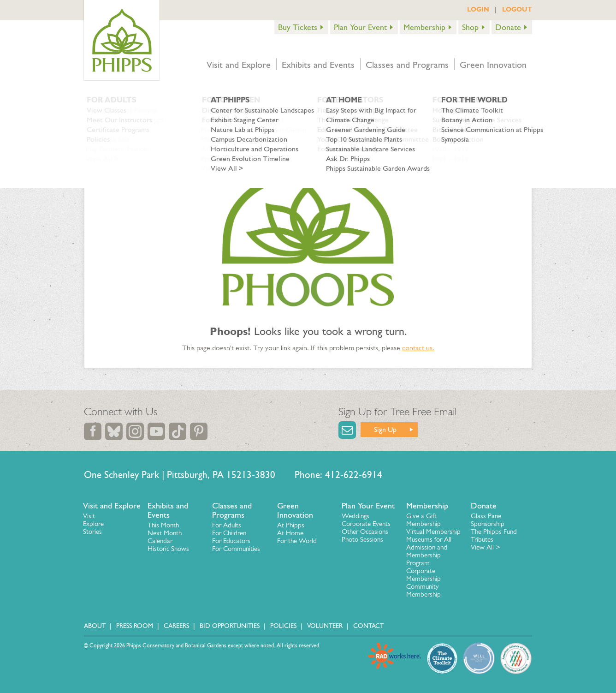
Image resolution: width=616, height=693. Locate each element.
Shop (470, 27)
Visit (89, 516)
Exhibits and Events (318, 65)
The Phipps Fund (494, 532)
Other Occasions (365, 532)
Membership (424, 27)
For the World (297, 541)
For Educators (231, 541)
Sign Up (385, 429)
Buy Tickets (298, 27)
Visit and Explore (239, 65)
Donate (508, 27)
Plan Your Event (360, 27)
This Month (163, 525)
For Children (229, 533)
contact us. (418, 348)
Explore (93, 524)
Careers (176, 626)
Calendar (160, 541)
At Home (290, 533)
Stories (92, 532)
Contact (368, 626)
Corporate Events (366, 524)
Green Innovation (493, 65)
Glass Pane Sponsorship (488, 520)
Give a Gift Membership (423, 520)
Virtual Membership (433, 532)
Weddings (355, 516)
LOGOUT (517, 9)
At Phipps (291, 525)
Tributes (482, 539)
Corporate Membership (423, 575)
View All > (486, 547)
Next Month (165, 533)
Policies (283, 626)
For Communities (236, 549)
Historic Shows (168, 549)
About (95, 626)
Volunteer (325, 626)
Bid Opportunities (230, 626)
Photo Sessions (362, 539)
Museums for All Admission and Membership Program (429, 551)
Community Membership (423, 590)
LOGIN (478, 9)
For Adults (227, 525)
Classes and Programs (407, 65)
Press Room (135, 626)
